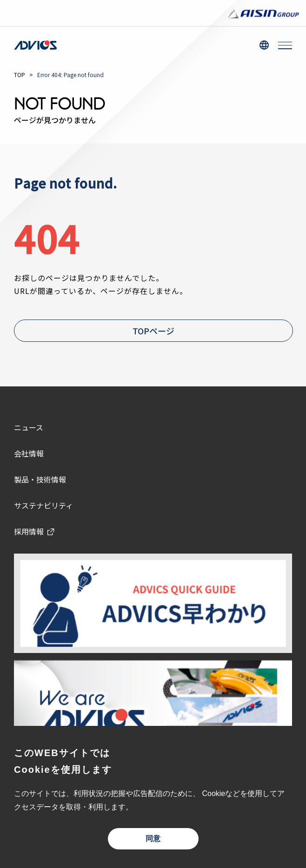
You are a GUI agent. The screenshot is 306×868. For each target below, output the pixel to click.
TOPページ (153, 331)
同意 (153, 839)
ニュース (29, 427)
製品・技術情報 (40, 479)
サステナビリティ (43, 505)
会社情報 (29, 453)
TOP (20, 75)
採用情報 (29, 531)
